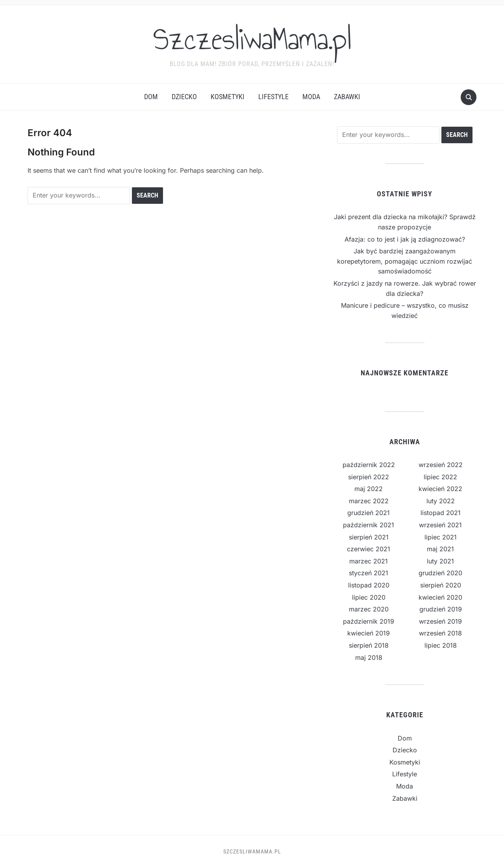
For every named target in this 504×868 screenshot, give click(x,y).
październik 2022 (369, 465)
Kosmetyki (228, 97)
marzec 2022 (369, 501)
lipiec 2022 (440, 477)
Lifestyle (273, 97)
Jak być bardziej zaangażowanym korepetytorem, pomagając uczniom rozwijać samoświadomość (405, 261)
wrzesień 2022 (441, 465)
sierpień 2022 (369, 477)
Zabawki (347, 97)
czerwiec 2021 (369, 549)
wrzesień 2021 (440, 525)
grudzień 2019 (441, 609)
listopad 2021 (441, 513)
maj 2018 (369, 657)
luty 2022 (441, 501)
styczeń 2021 (369, 573)
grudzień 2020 (440, 573)
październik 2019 (369, 621)
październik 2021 (369, 525)
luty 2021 (440, 561)
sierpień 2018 (369, 645)
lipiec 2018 (441, 645)
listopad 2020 (369, 585)
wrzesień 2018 (440, 633)
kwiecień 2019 (369, 633)
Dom (151, 97)
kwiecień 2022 (440, 489)
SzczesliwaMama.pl (252, 39)
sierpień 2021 (369, 537)
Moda (311, 97)
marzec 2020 (369, 609)
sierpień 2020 (441, 585)
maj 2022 (369, 489)
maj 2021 (440, 549)
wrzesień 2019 (440, 621)
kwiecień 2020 (440, 597)
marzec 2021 (369, 561)
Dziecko (184, 97)
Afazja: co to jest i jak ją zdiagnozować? (405, 239)
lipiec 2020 (369, 597)
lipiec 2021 (441, 537)
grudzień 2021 (369, 513)
